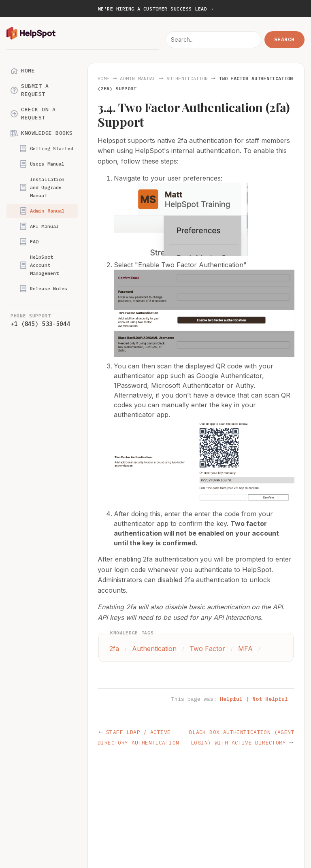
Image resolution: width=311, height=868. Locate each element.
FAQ (29, 242)
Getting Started (46, 149)
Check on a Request (33, 114)
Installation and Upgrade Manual (42, 187)
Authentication (187, 78)
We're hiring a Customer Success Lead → (155, 9)
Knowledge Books (42, 133)
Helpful (231, 699)
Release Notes (44, 289)
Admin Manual (42, 211)
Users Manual (42, 164)
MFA (245, 649)
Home (23, 71)
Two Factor (207, 649)
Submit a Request (30, 90)
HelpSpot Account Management (39, 265)
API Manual (39, 226)
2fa (114, 649)
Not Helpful (270, 699)
